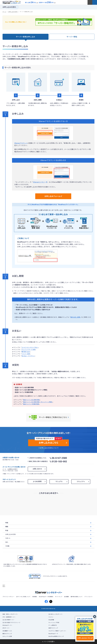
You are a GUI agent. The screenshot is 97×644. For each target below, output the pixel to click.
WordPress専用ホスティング (56, 636)
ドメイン (51, 617)
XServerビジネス (39, 182)
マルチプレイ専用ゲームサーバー (57, 631)
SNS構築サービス (7, 631)
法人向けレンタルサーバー (56, 614)
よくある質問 (37, 482)
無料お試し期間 (75, 317)
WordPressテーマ (53, 634)
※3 (37, 3)
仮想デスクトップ (53, 628)
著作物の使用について (77, 597)
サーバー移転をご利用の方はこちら (49, 417)
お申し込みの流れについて (49, 448)
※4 (55, 3)
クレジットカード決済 (28, 350)
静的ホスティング (7, 634)
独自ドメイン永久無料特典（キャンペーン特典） (38, 402)
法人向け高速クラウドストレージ (11, 623)
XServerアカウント (21, 143)
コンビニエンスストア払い (30, 347)
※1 (20, 2)
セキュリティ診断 (7, 636)
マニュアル (59, 482)
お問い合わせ (37, 469)
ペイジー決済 (26, 354)
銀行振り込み (26, 352)
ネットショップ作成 (54, 623)
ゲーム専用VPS (53, 625)
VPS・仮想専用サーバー (9, 617)
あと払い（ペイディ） (28, 356)
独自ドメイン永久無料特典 (31, 400)
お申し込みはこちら (85, 638)
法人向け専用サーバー (8, 620)
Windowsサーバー (7, 625)
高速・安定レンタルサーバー (10, 614)
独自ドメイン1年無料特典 (31, 404)
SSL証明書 (51, 620)
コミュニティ (81, 482)
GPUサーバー (6, 628)
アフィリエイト (89, 597)
